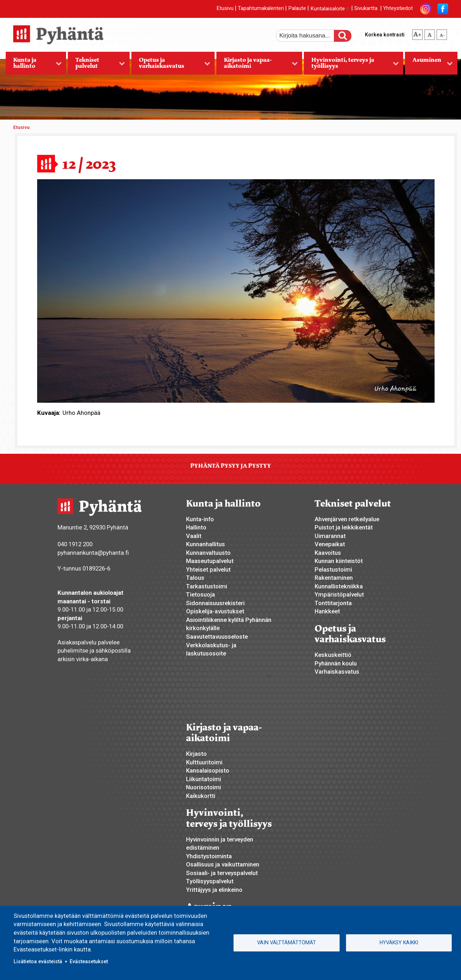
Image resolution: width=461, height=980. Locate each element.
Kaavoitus (328, 553)
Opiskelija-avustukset (215, 611)
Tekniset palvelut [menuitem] (96, 65)
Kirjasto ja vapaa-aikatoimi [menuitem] (257, 65)
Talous (195, 578)
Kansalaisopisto (208, 770)
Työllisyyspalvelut (210, 881)
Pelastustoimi (333, 569)
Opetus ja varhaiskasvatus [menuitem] (171, 65)
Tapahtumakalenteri (261, 9)
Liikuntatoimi (204, 779)
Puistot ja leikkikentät (344, 527)
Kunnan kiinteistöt (339, 561)
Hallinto (196, 527)
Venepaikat (330, 544)
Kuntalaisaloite (330, 9)
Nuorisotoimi (204, 787)
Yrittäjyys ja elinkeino (214, 890)
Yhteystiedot (398, 9)
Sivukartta (366, 9)
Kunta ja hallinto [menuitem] (34, 65)
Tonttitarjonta (333, 603)
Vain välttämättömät (287, 943)
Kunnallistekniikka (339, 586)
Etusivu (225, 9)
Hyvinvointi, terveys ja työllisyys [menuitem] (351, 65)
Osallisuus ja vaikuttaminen (223, 864)
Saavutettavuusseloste (217, 637)
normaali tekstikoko (430, 33)
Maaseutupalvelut (210, 561)
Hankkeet (327, 611)
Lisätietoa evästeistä (38, 961)
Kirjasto (196, 754)
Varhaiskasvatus (337, 672)
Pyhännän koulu (336, 663)
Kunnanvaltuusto (208, 553)
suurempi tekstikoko (417, 33)
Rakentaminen (334, 578)
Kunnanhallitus (206, 544)
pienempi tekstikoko (442, 33)
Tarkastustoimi (207, 586)
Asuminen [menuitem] (429, 65)
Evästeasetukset (89, 961)
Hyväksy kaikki (399, 943)
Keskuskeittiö (333, 655)
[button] (236, 290)
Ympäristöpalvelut (339, 594)
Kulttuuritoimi (204, 762)
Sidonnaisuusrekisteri (215, 603)
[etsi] (310, 36)
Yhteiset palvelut (208, 569)
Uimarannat (330, 536)
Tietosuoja (201, 594)
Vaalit (194, 536)
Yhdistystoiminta (209, 856)
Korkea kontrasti (385, 35)
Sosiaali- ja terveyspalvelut (222, 873)
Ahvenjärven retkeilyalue (347, 519)
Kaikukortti (201, 796)
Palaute (297, 9)
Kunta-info (200, 519)
